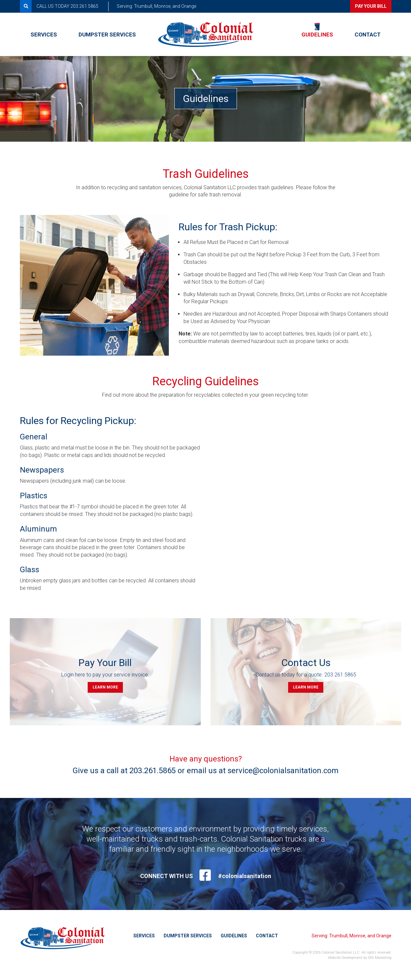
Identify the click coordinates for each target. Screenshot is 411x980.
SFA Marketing (380, 958)
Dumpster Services (107, 34)
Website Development (345, 958)
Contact (368, 34)
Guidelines (317, 34)
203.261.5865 (340, 675)
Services (44, 34)
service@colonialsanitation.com (283, 771)
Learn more (105, 687)
